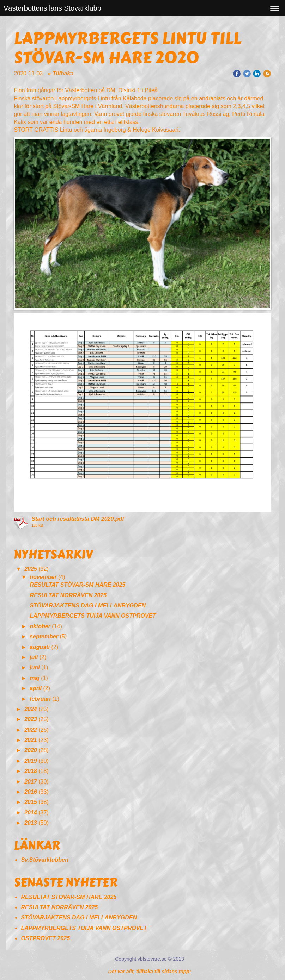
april (36, 688)
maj (35, 678)
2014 (31, 813)
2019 (31, 761)
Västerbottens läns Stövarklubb (52, 8)
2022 (31, 730)
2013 (31, 823)
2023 (31, 719)
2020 (31, 750)
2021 (31, 740)
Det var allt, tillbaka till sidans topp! (150, 972)
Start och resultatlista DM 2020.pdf (78, 519)
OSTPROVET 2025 (45, 938)
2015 (31, 802)
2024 (31, 709)
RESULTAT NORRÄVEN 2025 (68, 595)
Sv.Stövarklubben (44, 860)
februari (40, 699)
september (44, 636)
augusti (40, 647)
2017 (31, 782)
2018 (31, 771)
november (43, 577)
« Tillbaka (61, 73)
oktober (40, 626)
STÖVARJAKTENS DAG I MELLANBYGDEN (88, 606)
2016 (31, 792)
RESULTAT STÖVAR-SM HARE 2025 (77, 585)
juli (34, 657)
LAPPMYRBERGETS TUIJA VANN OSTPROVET (93, 616)
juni (35, 667)
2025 (31, 569)
